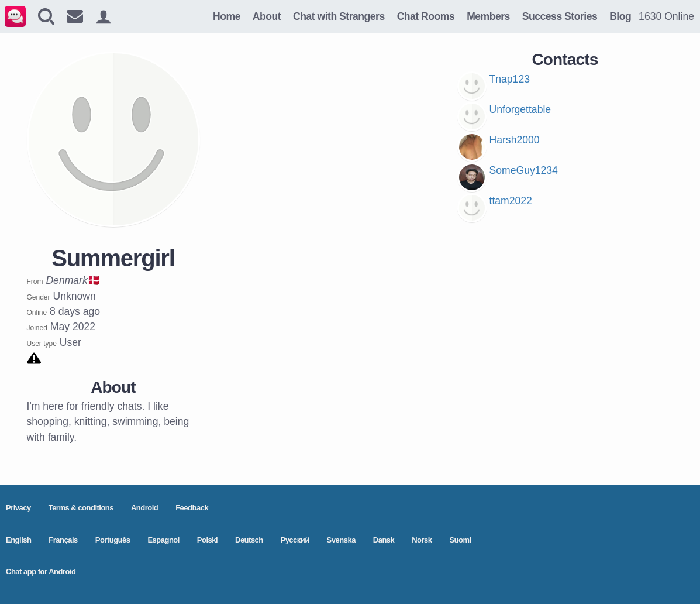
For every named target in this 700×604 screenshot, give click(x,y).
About (267, 16)
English (18, 540)
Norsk (422, 540)
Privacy (18, 508)
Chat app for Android (41, 572)
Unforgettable (520, 109)
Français (63, 540)
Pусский (295, 540)
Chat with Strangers (339, 16)
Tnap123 (510, 79)
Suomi (460, 540)
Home (227, 16)
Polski (207, 540)
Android (144, 508)
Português (113, 540)
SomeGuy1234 (524, 170)
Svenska (341, 540)
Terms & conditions (81, 508)
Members (488, 16)
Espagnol (163, 540)
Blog (620, 16)
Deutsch (249, 540)
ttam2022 (511, 201)
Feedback (192, 508)
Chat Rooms (426, 16)
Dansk (384, 540)
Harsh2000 (515, 140)
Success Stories (560, 16)
